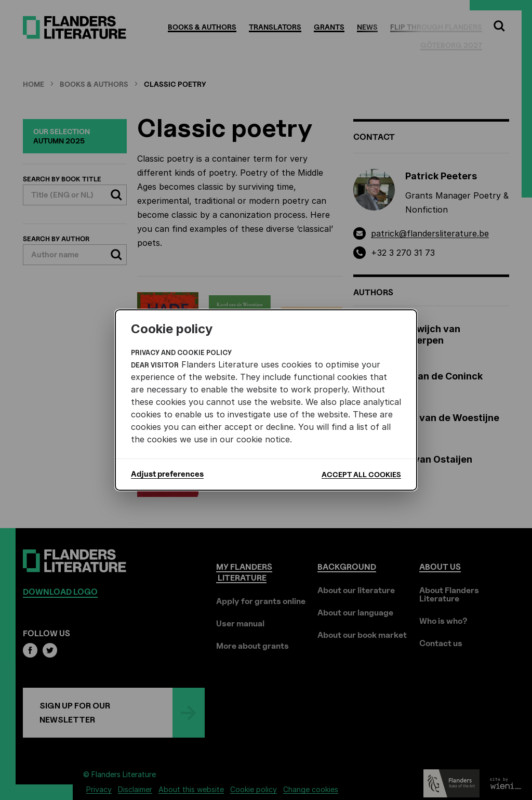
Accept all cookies (361, 474)
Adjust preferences (167, 474)
